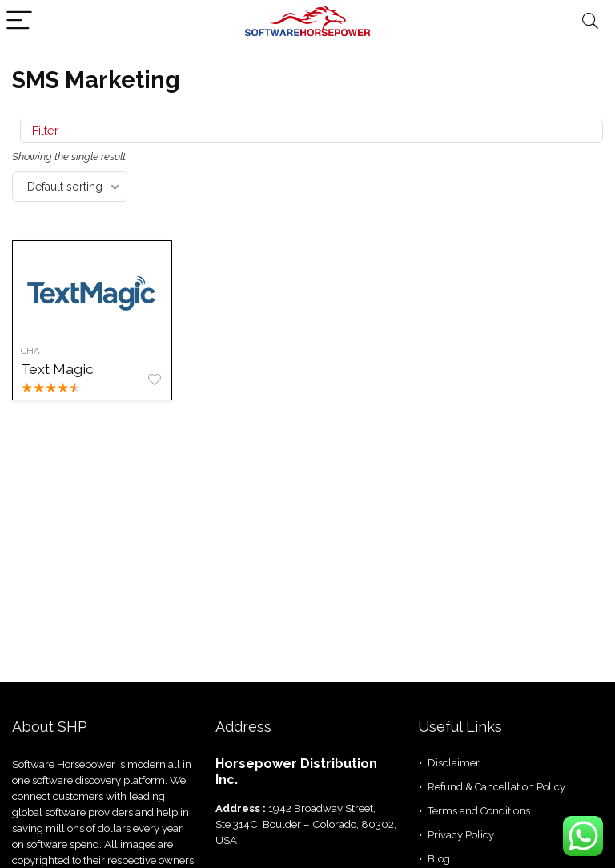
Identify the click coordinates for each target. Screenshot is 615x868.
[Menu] (19, 21)
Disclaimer (454, 763)
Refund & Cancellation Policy (496, 787)
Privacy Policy (461, 835)
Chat (33, 351)
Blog (439, 859)
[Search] (590, 21)
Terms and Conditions (479, 811)
